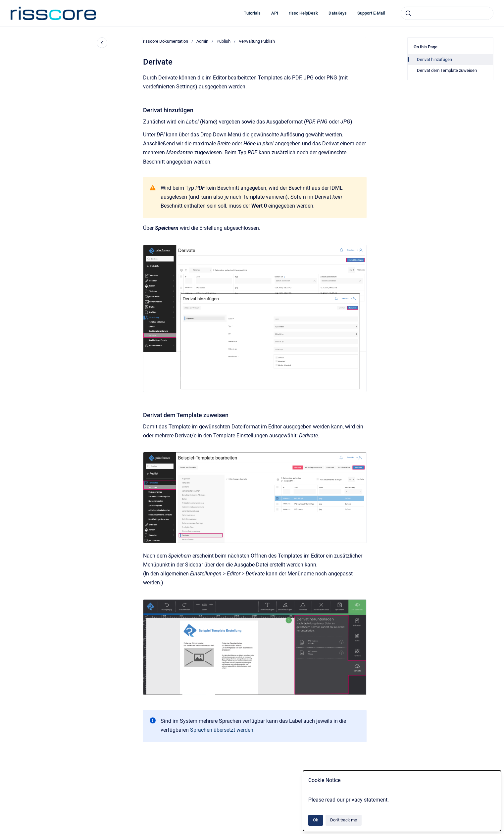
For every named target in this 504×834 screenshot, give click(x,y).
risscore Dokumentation (166, 41)
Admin (202, 41)
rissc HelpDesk (303, 13)
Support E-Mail (371, 13)
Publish (224, 41)
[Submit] (408, 13)
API (275, 13)
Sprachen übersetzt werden (222, 730)
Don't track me (344, 820)
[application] (502, 832)
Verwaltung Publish (257, 41)
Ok (316, 820)
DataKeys (338, 13)
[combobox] (447, 13)
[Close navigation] (102, 43)
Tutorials (252, 13)
